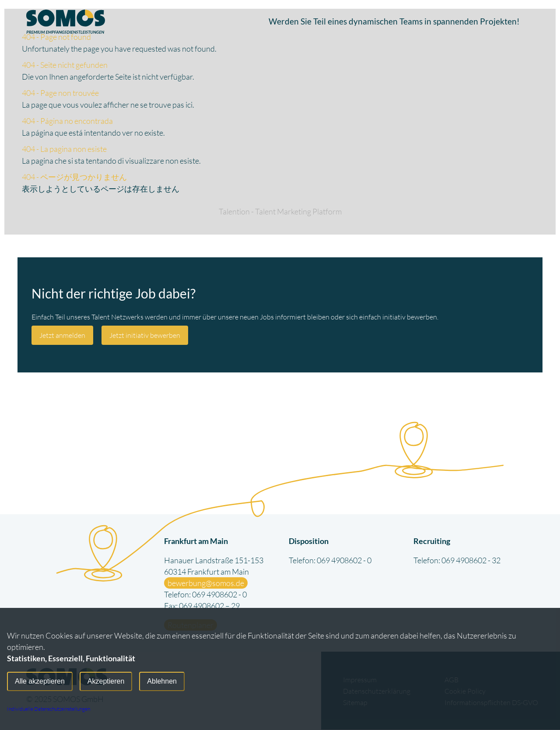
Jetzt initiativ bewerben (145, 335)
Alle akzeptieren (40, 682)
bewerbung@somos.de (206, 583)
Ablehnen (162, 682)
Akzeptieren (106, 682)
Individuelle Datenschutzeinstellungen (49, 709)
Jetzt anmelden (62, 335)
